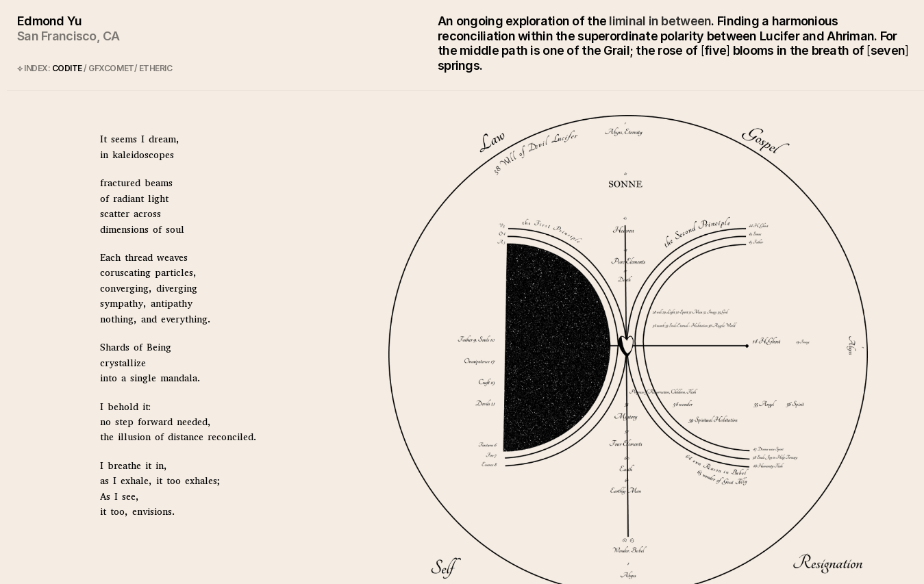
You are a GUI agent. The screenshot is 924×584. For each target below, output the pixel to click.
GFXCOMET (111, 68)
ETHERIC (156, 68)
